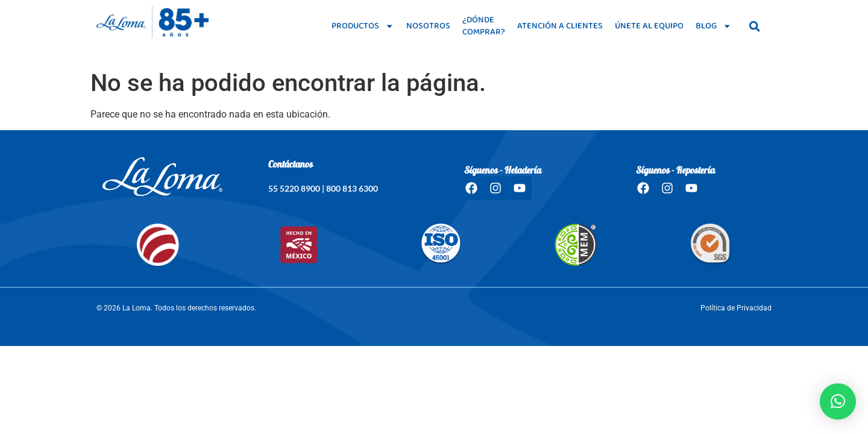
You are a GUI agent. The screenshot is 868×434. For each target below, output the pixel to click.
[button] (838, 401)
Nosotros (428, 26)
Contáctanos (291, 165)
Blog (713, 26)
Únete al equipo (649, 26)
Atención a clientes (560, 26)
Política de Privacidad (736, 308)
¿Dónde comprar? (484, 26)
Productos (363, 26)
